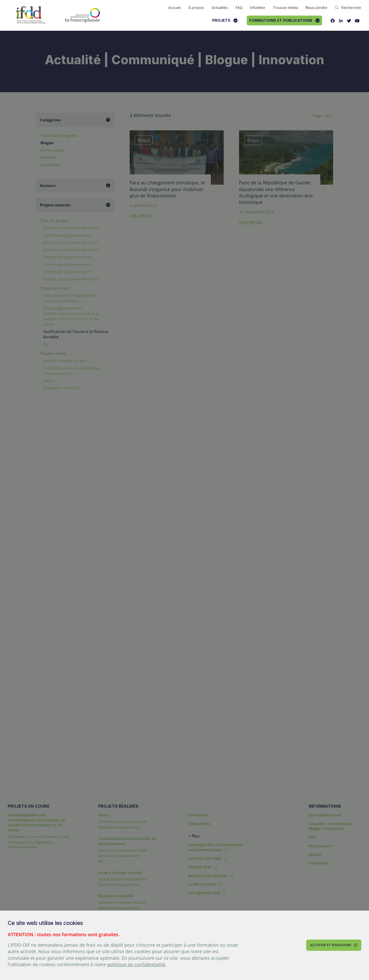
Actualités (220, 8)
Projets (225, 20)
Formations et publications (284, 20)
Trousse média (285, 8)
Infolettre (258, 8)
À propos (196, 8)
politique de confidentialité (136, 964)
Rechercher (348, 8)
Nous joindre (316, 8)
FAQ (239, 8)
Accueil (175, 8)
